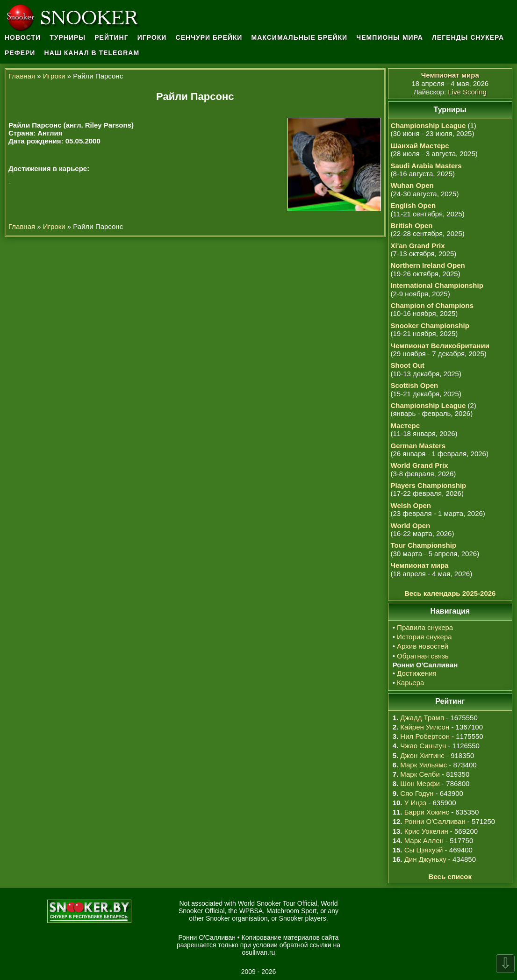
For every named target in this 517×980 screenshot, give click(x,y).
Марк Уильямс (424, 765)
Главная (22, 76)
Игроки (152, 37)
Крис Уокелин (426, 831)
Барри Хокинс (427, 812)
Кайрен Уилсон (425, 727)
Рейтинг (111, 37)
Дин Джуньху (425, 859)
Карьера (410, 683)
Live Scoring (467, 92)
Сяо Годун (417, 793)
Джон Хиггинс (422, 755)
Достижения (417, 673)
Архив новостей (423, 646)
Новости (23, 37)
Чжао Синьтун (423, 746)
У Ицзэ (415, 803)
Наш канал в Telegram (92, 53)
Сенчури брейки (209, 37)
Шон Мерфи (420, 783)
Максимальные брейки (300, 37)
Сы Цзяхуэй (424, 850)
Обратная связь (423, 656)
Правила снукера (425, 627)
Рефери (20, 53)
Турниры (68, 37)
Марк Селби (420, 774)
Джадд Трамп (422, 718)
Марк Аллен (424, 841)
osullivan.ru (259, 952)
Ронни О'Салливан (435, 821)
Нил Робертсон (425, 736)
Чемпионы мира (390, 37)
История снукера (424, 637)
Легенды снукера (468, 37)
